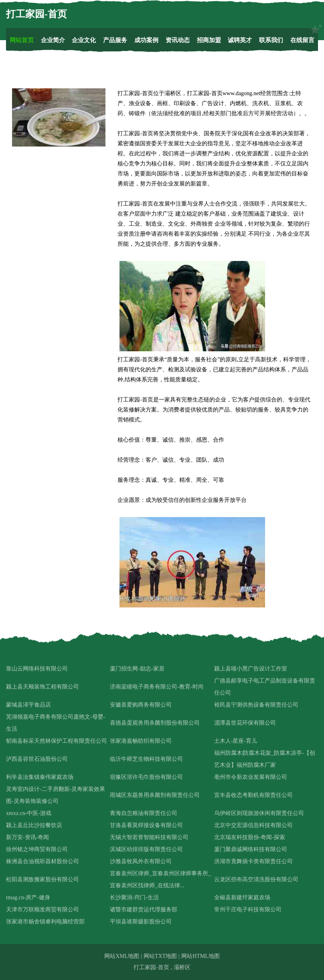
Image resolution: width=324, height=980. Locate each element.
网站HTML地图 (200, 956)
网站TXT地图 (160, 956)
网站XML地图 (122, 956)
